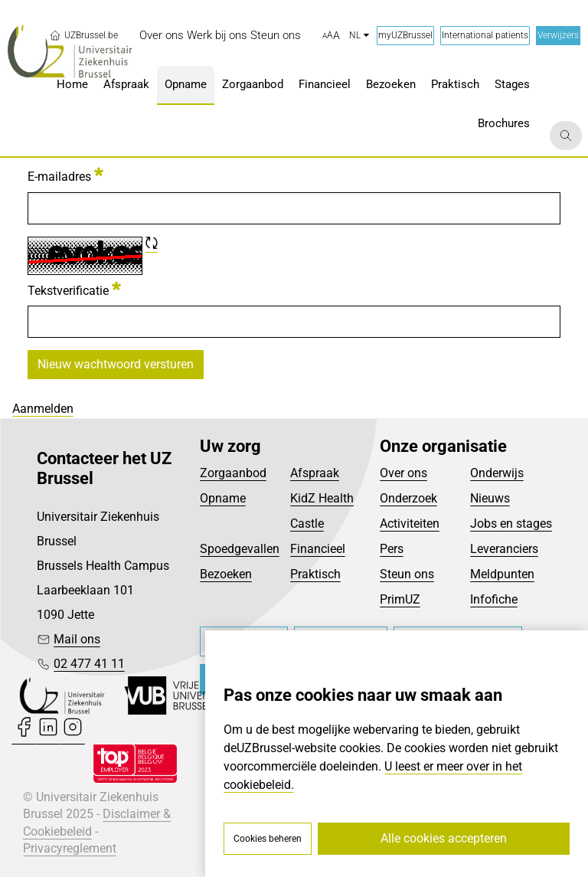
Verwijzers (558, 35)
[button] (331, 36)
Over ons (403, 473)
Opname (223, 498)
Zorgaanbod (233, 473)
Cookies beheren (268, 839)
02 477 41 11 (89, 664)
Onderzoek (408, 498)
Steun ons (407, 574)
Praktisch (315, 574)
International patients (485, 35)
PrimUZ (400, 599)
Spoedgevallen (240, 549)
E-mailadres (65, 175)
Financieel (318, 549)
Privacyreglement (70, 848)
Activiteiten (410, 524)
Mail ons (77, 639)
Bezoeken (226, 574)
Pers (392, 549)
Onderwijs (497, 473)
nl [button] (359, 35)
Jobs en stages (511, 524)
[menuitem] (162, 36)
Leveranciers (504, 549)
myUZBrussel (405, 35)
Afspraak (315, 473)
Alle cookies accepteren (444, 838)
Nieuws (490, 498)
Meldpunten (502, 574)
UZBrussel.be (83, 35)
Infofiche (494, 599)
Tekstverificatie (74, 290)
